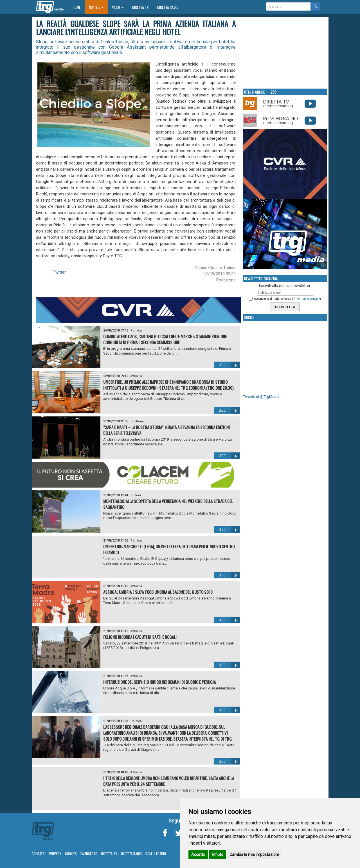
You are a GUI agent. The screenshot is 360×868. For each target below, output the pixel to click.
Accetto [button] (198, 855)
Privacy (55, 854)
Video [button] (118, 7)
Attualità (136, 376)
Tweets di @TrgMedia (261, 397)
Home (79, 7)
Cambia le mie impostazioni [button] (254, 855)
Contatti (39, 854)
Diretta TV (140, 7)
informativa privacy (307, 299)
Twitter (59, 272)
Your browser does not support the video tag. (285, 52)
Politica (136, 331)
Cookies (71, 854)
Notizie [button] (96, 7)
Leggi (229, 365)
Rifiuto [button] (218, 855)
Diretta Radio (168, 7)
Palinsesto (89, 854)
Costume (137, 421)
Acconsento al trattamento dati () (287, 299)
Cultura (136, 495)
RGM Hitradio (156, 854)
